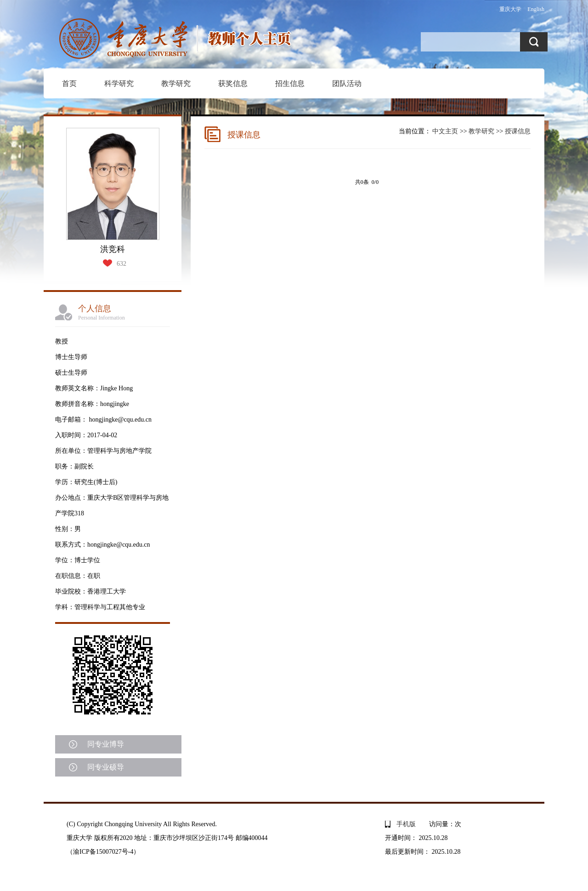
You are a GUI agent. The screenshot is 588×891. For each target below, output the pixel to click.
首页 (69, 83)
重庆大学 (510, 9)
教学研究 (176, 83)
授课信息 (518, 131)
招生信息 (290, 83)
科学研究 (119, 83)
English (536, 9)
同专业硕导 (106, 767)
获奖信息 (233, 83)
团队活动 (347, 83)
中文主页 (445, 131)
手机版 (406, 824)
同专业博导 (106, 744)
